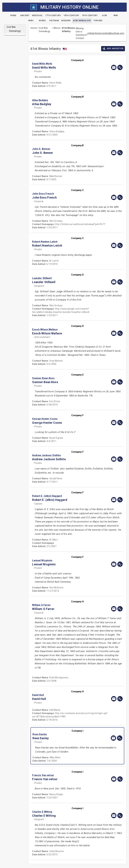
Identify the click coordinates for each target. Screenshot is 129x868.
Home (34, 28)
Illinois (57, 28)
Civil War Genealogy (44, 30)
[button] (64, 64)
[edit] (120, 67)
